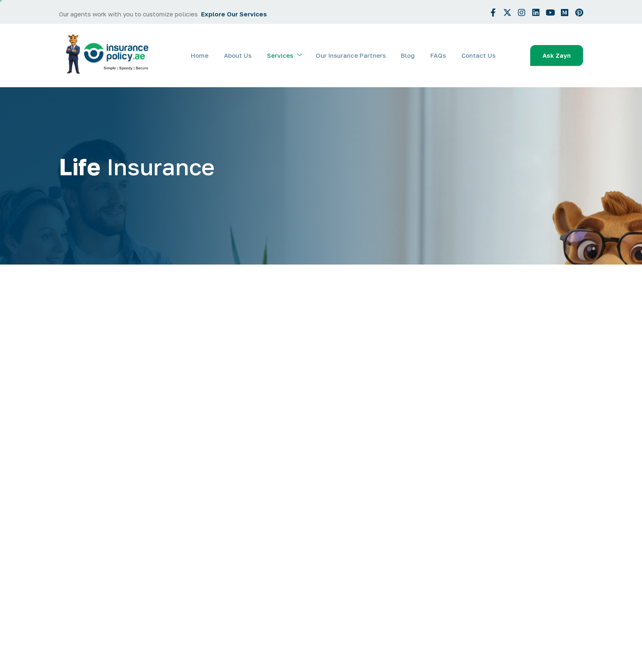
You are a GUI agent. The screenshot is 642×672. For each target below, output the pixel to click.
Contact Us (479, 55)
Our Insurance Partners (356, 55)
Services (292, 55)
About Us (246, 55)
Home (210, 55)
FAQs (441, 55)
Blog (412, 55)
